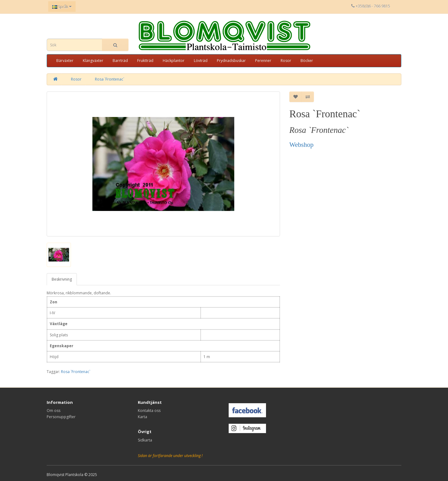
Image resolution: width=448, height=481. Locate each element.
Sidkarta (145, 440)
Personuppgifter (61, 417)
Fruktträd (145, 61)
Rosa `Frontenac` (110, 79)
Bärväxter (65, 61)
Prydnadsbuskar (231, 61)
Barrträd (120, 61)
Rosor (286, 61)
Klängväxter (93, 61)
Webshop (301, 145)
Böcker (307, 61)
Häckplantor (174, 61)
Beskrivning (62, 279)
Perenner (263, 61)
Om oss (54, 411)
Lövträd (201, 61)
